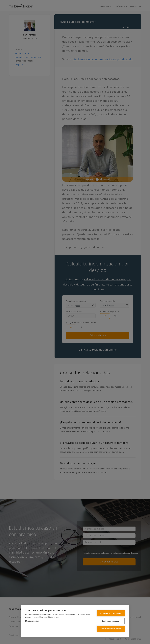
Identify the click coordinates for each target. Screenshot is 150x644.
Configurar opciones (111, 621)
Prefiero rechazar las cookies (111, 629)
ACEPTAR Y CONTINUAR (111, 613)
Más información (32, 621)
